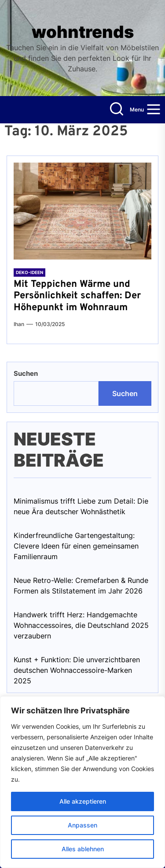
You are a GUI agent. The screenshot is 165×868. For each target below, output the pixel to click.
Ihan (19, 324)
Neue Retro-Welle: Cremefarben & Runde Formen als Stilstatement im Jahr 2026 (81, 586)
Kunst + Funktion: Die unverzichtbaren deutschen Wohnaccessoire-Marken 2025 (77, 670)
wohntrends (83, 32)
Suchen (26, 373)
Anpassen (82, 825)
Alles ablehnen (83, 849)
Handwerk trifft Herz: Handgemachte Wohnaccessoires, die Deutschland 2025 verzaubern (81, 625)
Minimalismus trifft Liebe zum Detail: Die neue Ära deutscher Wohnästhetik (81, 506)
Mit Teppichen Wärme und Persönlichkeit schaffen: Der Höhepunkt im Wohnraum (77, 296)
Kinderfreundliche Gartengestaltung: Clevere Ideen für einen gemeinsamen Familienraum (76, 546)
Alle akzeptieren (83, 801)
